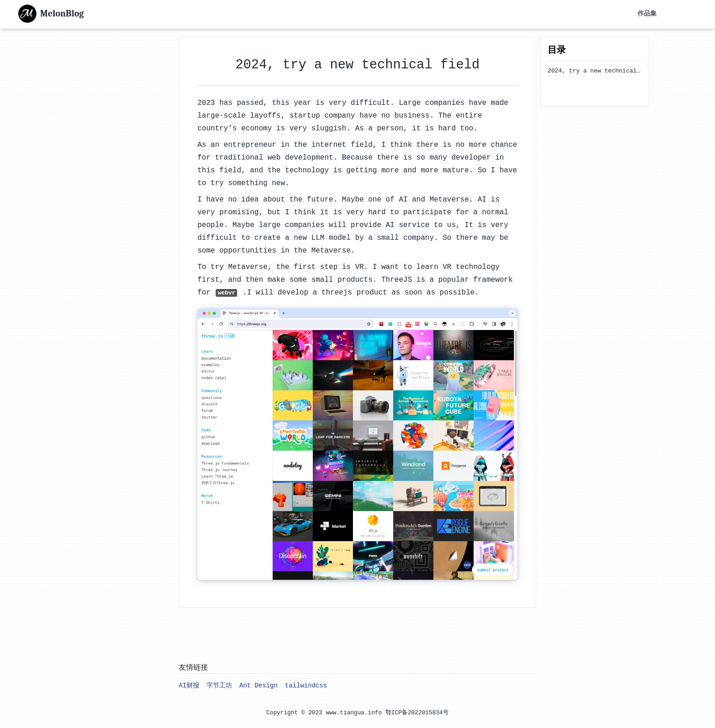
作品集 (647, 14)
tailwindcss (306, 686)
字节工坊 (219, 686)
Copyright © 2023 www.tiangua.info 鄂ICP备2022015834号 (357, 713)
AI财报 (189, 686)
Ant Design (259, 686)
